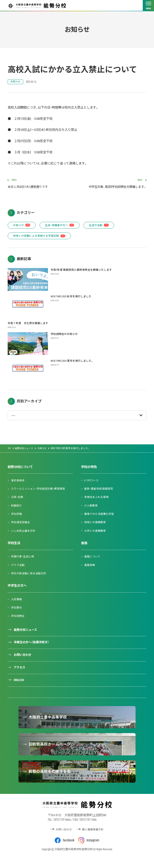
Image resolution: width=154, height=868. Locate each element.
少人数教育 (91, 508)
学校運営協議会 (21, 525)
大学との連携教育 (95, 533)
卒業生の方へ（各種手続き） (33, 645)
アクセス (20, 671)
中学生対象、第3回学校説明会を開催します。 (113, 185)
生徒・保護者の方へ (61, 226)
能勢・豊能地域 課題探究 (99, 491)
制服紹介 (17, 508)
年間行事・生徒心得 (23, 559)
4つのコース (92, 483)
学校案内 (17, 610)
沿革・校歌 (17, 499)
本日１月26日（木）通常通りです (41, 185)
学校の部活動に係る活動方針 (29, 576)
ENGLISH (19, 684)
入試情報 (17, 601)
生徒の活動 (102, 226)
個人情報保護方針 (93, 839)
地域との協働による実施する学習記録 (40, 238)
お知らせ (16, 82)
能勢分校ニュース (27, 632)
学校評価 (17, 516)
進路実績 (90, 567)
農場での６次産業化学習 (99, 516)
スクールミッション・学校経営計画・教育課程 (38, 491)
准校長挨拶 (18, 483)
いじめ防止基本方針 (23, 533)
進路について (93, 559)
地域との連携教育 (95, 525)
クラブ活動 (18, 567)
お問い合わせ (24, 658)
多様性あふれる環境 (97, 499)
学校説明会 (18, 618)
